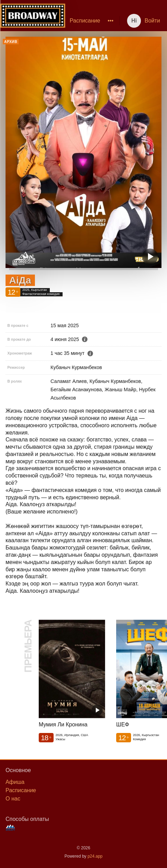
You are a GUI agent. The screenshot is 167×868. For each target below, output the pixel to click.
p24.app (95, 856)
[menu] (91, 21)
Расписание (85, 21)
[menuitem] (85, 21)
